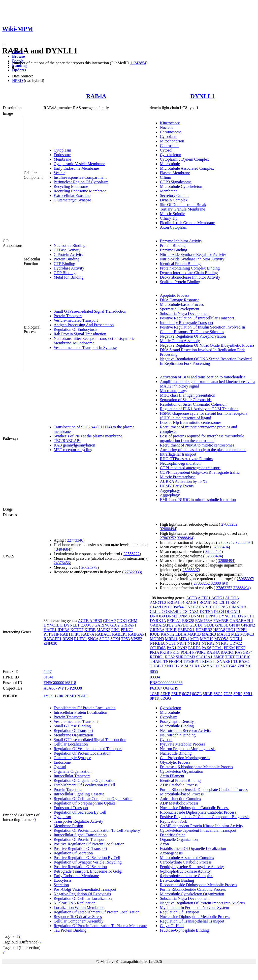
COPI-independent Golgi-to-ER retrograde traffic (200, 472)
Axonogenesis (171, 853)
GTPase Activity (67, 250)
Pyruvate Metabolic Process (183, 744)
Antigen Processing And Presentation (84, 325)
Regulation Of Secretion (73, 853)
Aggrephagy (170, 491)
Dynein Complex (174, 200)
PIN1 (116, 630)
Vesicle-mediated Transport (76, 320)
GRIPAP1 (128, 625)
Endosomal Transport (71, 808)
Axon (165, 844)
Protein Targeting (68, 790)
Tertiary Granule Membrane (183, 209)
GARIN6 (102, 625)
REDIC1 (157, 657)
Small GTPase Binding (72, 726)
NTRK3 (222, 643)
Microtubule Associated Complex (187, 168)
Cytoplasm (62, 150)
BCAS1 (206, 602)
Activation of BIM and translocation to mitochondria (203, 377)
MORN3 (157, 639)
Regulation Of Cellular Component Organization (93, 799)
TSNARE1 (223, 661)
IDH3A (63, 630)
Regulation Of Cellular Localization (83, 898)
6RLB (207, 694)
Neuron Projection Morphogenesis (188, 749)
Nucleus (167, 127)
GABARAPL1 (241, 621)
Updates (19, 70)
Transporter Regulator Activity (78, 821)
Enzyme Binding (174, 250)
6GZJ (186, 694)
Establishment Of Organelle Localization (193, 849)
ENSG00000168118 (60, 683)
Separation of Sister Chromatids (186, 400)
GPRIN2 (248, 625)
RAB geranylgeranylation (74, 445)
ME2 (235, 634)
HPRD (18, 81)
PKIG (175, 652)
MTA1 (184, 639)
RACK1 (227, 652)
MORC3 (247, 634)
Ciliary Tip (169, 218)
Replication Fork (174, 821)
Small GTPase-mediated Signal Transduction (90, 311)
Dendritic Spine (173, 835)
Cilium (166, 177)
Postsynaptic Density (177, 721)
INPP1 (242, 630)
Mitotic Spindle (173, 214)
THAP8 (156, 661)
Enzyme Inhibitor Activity (181, 241)
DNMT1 (198, 616)
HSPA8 (219, 630)
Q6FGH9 (171, 688)
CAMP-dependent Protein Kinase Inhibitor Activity (202, 826)
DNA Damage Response (180, 300)
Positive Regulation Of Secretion (80, 867)
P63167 (156, 688)
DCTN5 (206, 612)
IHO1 (231, 630)
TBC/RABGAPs (67, 441)
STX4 (115, 639)
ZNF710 (244, 666)
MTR (195, 639)
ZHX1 (194, 666)
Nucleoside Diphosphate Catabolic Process (195, 808)
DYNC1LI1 (53, 625)
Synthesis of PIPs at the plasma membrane (88, 436)
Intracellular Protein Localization (80, 712)
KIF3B (90, 630)
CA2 (188, 607)
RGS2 (170, 657)
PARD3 (194, 648)
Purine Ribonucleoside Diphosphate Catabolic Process (204, 790)
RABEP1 (120, 634)
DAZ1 (194, 612)
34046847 (64, 549)
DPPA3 (212, 616)
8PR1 (248, 694)
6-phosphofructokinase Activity (185, 871)
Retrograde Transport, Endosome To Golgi (88, 871)
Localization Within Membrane (79, 908)
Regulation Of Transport (73, 731)
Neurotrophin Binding (178, 735)
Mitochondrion (172, 141)
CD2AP (109, 621)
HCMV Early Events (177, 486)
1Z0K (59, 696)
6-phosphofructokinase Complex (186, 876)
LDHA (181, 634)
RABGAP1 (137, 634)
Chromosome (171, 132)
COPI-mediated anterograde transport (190, 468)
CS (185, 612)
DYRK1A (158, 621)
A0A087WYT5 (56, 688)
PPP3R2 (199, 652)
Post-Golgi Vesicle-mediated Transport (85, 889)
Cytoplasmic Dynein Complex (185, 159)
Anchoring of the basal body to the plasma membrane (203, 450)
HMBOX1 (186, 630)
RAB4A (96, 96)
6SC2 (218, 694)
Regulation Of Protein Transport (80, 839)
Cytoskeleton (171, 155)
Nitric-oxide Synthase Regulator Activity (193, 255)
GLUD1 (196, 625)
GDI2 (115, 625)
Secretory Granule (175, 196)
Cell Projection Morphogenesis (185, 758)
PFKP (241, 648)
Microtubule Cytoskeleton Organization (192, 894)
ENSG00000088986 (166, 683)
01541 (49, 677)
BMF (235, 602)
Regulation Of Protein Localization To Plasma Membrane (100, 926)
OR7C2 (236, 643)
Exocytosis (62, 880)
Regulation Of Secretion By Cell (80, 812)
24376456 (62, 563)
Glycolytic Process (175, 762)
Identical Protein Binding (180, 264)
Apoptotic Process (175, 295)
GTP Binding (64, 264)
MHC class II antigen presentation (188, 395)
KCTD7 (77, 630)
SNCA (93, 639)
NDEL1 (236, 639)
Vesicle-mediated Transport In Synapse (85, 348)
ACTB (83, 621)
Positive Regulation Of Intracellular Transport (197, 318)
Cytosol (166, 150)
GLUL (209, 625)
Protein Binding (67, 259)
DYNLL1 (203, 96)
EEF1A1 (174, 621)
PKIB (165, 652)
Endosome (62, 155)
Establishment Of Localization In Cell (84, 785)
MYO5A (221, 639)
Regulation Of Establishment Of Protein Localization (97, 912)
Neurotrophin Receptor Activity (186, 731)
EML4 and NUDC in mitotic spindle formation (198, 500)
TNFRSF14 (173, 661)
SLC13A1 (204, 657)
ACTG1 (218, 598)
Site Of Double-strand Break (183, 205)
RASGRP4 (244, 652)
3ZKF (176, 694)
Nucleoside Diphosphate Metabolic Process (195, 917)
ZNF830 (50, 643)
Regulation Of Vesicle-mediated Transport (88, 749)
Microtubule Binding (177, 726)
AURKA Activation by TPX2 (184, 481)
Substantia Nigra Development (185, 314)
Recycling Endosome (71, 186)
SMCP (219, 657)
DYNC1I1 (246, 616)
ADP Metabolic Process (179, 803)
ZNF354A (228, 666)
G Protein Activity (68, 255)
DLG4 (219, 612)
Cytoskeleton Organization (182, 771)
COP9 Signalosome (176, 182)
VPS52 (136, 639)
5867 (48, 672)
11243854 (138, 63)
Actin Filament (172, 776)
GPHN (235, 625)
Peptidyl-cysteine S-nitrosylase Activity (192, 867)
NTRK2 (208, 643)
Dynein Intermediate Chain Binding (189, 273)
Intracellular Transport (72, 776)
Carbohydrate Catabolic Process (186, 862)
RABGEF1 (53, 639)
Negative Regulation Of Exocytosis (82, 894)
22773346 (75, 540)
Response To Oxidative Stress (78, 917)
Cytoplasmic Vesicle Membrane (79, 164)
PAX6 (206, 648)
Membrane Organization (73, 735)
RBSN (68, 639)
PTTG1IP (51, 634)
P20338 (76, 688)
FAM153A (204, 621)
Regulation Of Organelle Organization (85, 780)
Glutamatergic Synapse (72, 200)
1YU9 (49, 696)
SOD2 (104, 639)
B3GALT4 (176, 602)
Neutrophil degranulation (180, 463)
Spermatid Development (180, 309)
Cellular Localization (71, 744)
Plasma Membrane (175, 173)
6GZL (197, 694)
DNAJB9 (157, 616)
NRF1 (182, 643)
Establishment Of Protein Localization (85, 708)
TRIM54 (207, 661)
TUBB (155, 666)
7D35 (228, 694)
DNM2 (171, 616)
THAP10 (243, 657)
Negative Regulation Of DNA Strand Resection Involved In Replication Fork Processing (206, 361)
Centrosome (170, 146)
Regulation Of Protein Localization (82, 753)
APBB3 (96, 621)
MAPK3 (104, 630)
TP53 (125, 639)
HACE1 (50, 630)
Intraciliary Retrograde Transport (187, 323)
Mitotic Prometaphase (178, 477)
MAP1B (194, 634)
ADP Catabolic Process (179, 785)
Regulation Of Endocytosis (75, 329)
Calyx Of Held (172, 926)
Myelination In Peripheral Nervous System (195, 908)
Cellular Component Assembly (78, 921)
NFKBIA (157, 643)
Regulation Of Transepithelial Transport (192, 921)
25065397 (190, 570)
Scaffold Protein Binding (180, 282)
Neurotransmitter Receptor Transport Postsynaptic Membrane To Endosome (94, 341)
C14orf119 (159, 607)
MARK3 (209, 634)
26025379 (89, 567)
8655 (154, 672)
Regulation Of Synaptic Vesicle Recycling (88, 862)
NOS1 (171, 643)
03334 (155, 677)
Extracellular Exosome (72, 196)
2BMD (70, 696)
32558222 (132, 554)
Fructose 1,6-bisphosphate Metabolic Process (197, 767)
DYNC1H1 (228, 616)
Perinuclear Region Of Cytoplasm (81, 182)
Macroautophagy (174, 391)
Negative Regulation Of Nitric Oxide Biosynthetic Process (207, 345)
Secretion (61, 885)
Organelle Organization (73, 771)
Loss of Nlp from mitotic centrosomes (191, 422)
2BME (83, 696)
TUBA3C (241, 661)
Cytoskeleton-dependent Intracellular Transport (198, 830)
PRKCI (127, 630)
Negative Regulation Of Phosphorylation (193, 336)
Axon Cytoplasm (174, 227)
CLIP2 (155, 612)
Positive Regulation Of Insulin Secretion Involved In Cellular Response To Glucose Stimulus (203, 329)
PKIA (154, 652)
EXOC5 (87, 625)
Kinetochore (170, 123)
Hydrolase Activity (69, 268)
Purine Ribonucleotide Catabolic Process (193, 889)
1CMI (155, 694)
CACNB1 (201, 607)
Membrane (62, 159)
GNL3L (222, 625)
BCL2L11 (221, 602)
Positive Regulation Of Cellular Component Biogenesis (205, 817)
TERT (230, 657)
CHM (133, 621)
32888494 (168, 529)
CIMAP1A (237, 607)
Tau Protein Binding (70, 930)
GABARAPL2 (162, 625)
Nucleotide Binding (70, 245)
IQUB (155, 634)
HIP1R (171, 630)
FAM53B (221, 621)
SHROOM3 (185, 657)
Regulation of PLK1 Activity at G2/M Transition (199, 409)
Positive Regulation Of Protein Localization (89, 844)
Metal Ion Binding (69, 277)
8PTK (155, 698)
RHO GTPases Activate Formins (186, 459)
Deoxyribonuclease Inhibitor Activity (190, 277)
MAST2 (223, 634)
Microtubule (170, 164)
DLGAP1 (233, 612)
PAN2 (182, 648)
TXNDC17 (170, 666)
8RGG (166, 698)
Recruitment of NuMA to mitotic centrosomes (197, 445)
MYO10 (207, 639)
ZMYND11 (210, 666)
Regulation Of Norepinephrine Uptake (85, 803)
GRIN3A (157, 630)
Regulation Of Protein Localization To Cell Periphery (97, 830)
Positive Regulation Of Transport (80, 849)
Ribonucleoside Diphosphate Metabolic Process (199, 885)
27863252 (229, 524)
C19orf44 (176, 607)
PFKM (229, 648)
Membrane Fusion (68, 826)
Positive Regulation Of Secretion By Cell (87, 858)
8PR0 (238, 694)
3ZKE (165, 694)
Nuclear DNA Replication (75, 903)
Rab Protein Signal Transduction (80, 334)
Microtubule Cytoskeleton (181, 186)
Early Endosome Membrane (76, 168)
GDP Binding (65, 273)
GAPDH (182, 625)
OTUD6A (158, 648)
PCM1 (218, 648)
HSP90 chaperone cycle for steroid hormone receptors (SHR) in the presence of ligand (204, 416)
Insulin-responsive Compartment (80, 177)
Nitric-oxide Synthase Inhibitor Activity (192, 259)
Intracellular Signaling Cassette (79, 794)
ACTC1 (204, 598)
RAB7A (88, 634)
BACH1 (192, 602)
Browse (18, 56)
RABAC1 (103, 634)
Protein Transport (68, 316)
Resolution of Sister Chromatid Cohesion (193, 404)
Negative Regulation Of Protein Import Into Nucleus (202, 903)
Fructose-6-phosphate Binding (184, 930)
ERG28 (188, 621)
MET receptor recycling (73, 450)
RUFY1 (80, 639)
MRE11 (171, 639)
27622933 (133, 572)
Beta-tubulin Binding (177, 880)
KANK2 (168, 634)
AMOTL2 (158, 602)
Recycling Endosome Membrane (80, 191)
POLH (186, 652)
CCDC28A (219, 607)
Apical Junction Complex (181, 799)
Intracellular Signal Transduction (80, 835)
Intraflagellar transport (178, 454)
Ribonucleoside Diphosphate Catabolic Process (198, 812)
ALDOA (232, 598)
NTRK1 (194, 643)
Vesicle (59, 173)
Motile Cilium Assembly (180, 341)
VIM (184, 666)
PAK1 (172, 648)
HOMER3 (204, 630)
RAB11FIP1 (70, 634)
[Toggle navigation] (4, 45)
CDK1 (122, 621)
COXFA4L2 (171, 612)
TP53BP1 (191, 661)
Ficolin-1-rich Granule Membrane (187, 223)
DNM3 (184, 616)
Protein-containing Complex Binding (190, 268)
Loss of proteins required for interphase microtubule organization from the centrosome (202, 438)
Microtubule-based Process (182, 304)
